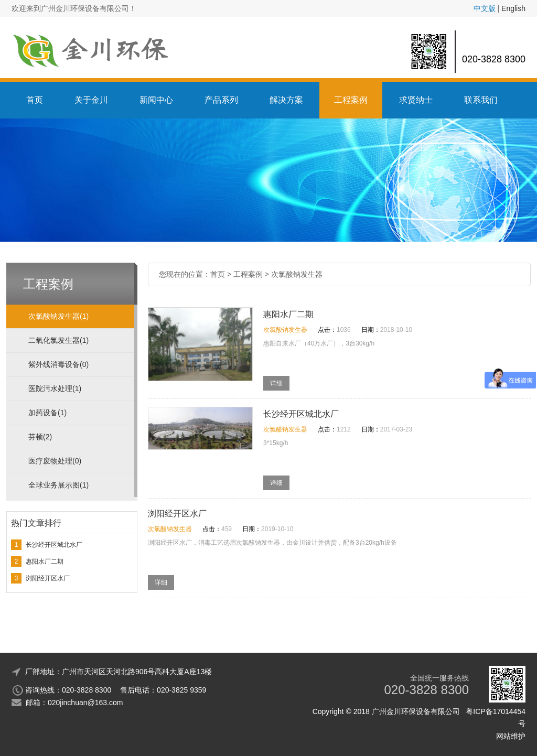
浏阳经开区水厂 (48, 578)
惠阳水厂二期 (45, 561)
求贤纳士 (416, 100)
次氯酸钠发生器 (297, 274)
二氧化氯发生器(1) (58, 340)
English (513, 8)
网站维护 (511, 736)
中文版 (485, 8)
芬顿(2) (40, 437)
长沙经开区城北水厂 (54, 545)
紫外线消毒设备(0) (58, 364)
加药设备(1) (47, 413)
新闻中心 (156, 100)
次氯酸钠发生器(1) (58, 316)
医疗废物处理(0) (55, 461)
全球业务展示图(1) (58, 485)
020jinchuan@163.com (85, 703)
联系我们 (481, 100)
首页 (35, 100)
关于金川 (91, 100)
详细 (276, 383)
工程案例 (351, 100)
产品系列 (221, 100)
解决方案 (286, 100)
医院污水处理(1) (55, 388)
